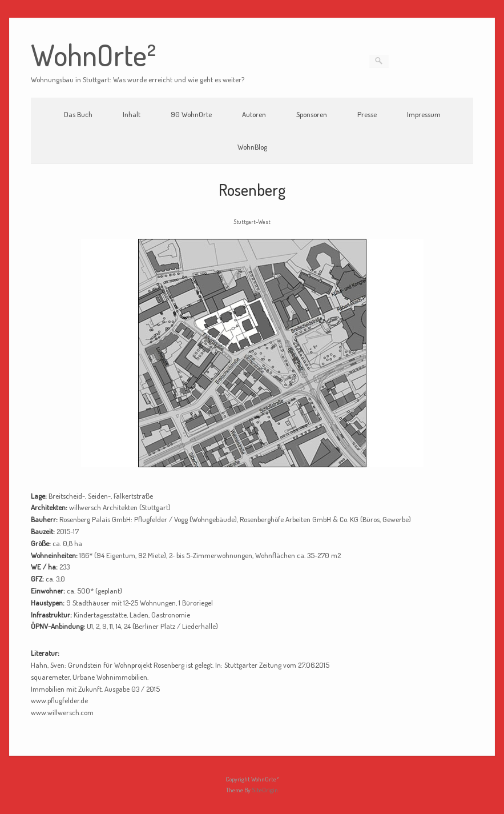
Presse (367, 114)
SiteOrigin (265, 790)
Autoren (254, 114)
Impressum (424, 114)
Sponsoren (312, 114)
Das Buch (78, 114)
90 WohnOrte (191, 114)
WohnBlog (252, 147)
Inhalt (132, 114)
